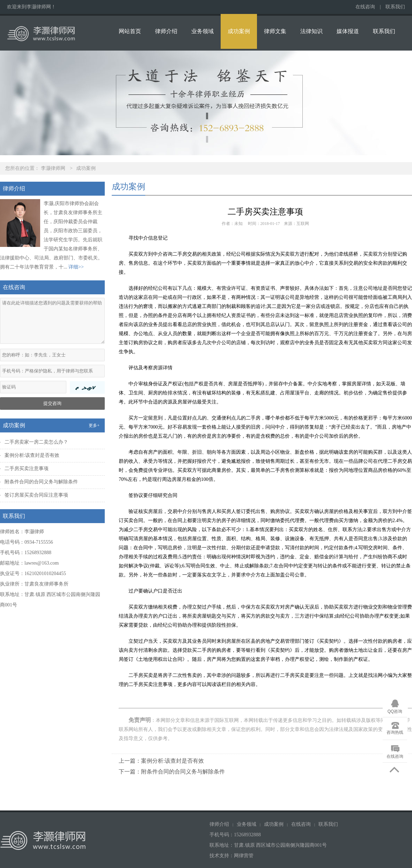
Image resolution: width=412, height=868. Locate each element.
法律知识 (311, 31)
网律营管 (244, 856)
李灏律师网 (53, 168)
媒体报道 (348, 31)
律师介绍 (166, 31)
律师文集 (275, 31)
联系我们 (395, 7)
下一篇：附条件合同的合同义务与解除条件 (172, 772)
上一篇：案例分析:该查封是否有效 (161, 761)
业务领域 (203, 31)
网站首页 (130, 31)
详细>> (76, 267)
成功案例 (239, 31)
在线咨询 (365, 7)
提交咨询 (52, 403)
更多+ (94, 425)
